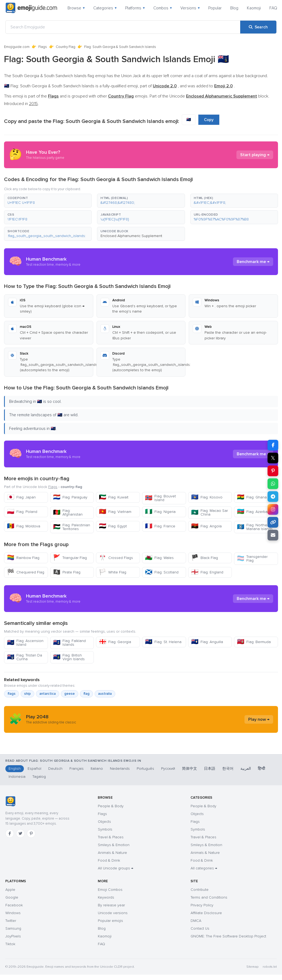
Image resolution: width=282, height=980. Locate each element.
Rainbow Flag (23, 558)
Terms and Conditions (209, 897)
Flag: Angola (206, 526)
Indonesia (17, 777)
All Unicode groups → (116, 868)
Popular (215, 8)
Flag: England (207, 572)
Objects (104, 822)
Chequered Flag (26, 572)
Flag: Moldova (24, 526)
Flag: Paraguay (70, 497)
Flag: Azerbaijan (255, 512)
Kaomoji (254, 8)
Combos (163, 8)
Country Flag (66, 47)
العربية (246, 769)
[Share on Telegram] (273, 497)
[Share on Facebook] (273, 445)
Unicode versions (113, 913)
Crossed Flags (116, 558)
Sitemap (252, 967)
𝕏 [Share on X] (273, 458)
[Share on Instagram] (273, 509)
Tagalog (39, 777)
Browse (76, 8)
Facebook (14, 905)
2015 (33, 104)
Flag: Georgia (115, 642)
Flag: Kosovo (207, 497)
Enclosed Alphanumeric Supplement (131, 236)
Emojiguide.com (17, 47)
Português (145, 769)
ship (27, 694)
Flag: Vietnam (115, 512)
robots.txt (270, 967)
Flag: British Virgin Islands (69, 657)
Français (77, 769)
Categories (105, 8)
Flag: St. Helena (163, 642)
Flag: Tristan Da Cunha (25, 657)
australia (105, 694)
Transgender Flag (252, 559)
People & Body (111, 806)
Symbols (105, 829)
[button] (48, 201)
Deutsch (55, 769)
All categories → (204, 868)
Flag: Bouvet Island (160, 498)
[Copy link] (273, 522)
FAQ (273, 8)
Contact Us (200, 928)
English (15, 769)
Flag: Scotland (162, 572)
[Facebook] (10, 833)
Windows (13, 913)
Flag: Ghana (252, 497)
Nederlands (120, 769)
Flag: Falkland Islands (69, 643)
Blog (234, 8)
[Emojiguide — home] (31, 8)
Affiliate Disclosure (206, 913)
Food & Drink (109, 860)
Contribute (200, 890)
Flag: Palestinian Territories (72, 527)
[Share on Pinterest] (273, 471)
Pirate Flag (67, 572)
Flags (43, 47)
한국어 (228, 769)
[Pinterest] (31, 833)
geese (70, 694)
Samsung (13, 928)
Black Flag (205, 558)
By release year (111, 905)
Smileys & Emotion (114, 845)
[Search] (258, 27)
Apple (10, 890)
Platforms (135, 8)
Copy (209, 120)
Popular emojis (110, 921)
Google (12, 897)
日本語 (210, 769)
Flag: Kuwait (114, 497)
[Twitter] (20, 833)
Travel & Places (111, 837)
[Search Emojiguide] (123, 27)
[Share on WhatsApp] (273, 484)
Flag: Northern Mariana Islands (255, 527)
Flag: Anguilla (207, 642)
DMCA (196, 921)
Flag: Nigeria (160, 512)
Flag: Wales (159, 558)
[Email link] (273, 535)
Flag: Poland (22, 512)
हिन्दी (261, 769)
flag (86, 694)
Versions (190, 8)
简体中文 (190, 769)
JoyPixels (13, 936)
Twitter (11, 921)
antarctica (48, 694)
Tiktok (10, 944)
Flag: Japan (21, 497)
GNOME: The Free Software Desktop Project (228, 936)
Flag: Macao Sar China (209, 512)
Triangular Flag (70, 558)
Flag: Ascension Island (25, 643)
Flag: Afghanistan (68, 512)
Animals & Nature (112, 853)
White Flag (113, 572)
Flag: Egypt (113, 526)
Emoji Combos (110, 890)
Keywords (106, 897)
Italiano (97, 769)
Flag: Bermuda (254, 642)
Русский (168, 769)
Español (34, 769)
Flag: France (160, 526)
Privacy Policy (202, 905)
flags (12, 694)
